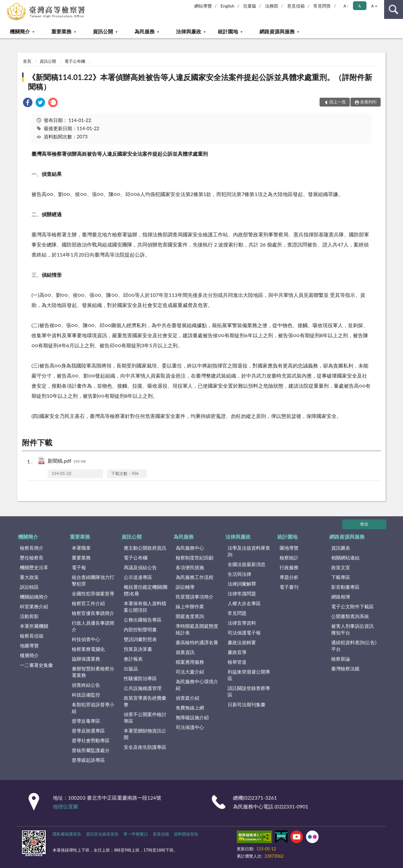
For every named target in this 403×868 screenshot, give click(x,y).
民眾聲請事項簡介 (195, 597)
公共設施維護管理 (143, 688)
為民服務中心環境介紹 (197, 685)
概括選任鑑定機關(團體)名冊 (146, 590)
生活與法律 (239, 574)
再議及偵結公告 (140, 567)
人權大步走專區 (244, 603)
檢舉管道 (237, 662)
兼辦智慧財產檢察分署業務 (93, 672)
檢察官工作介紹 (88, 603)
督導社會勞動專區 (91, 740)
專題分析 (289, 577)
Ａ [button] (360, 6)
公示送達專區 (138, 577)
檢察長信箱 (32, 636)
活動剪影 (29, 616)
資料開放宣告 (186, 834)
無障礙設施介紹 (192, 717)
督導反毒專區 (86, 721)
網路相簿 (341, 597)
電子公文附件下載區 (352, 606)
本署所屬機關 (34, 626)
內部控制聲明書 (140, 629)
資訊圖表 (341, 548)
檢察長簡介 (32, 548)
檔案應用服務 (190, 662)
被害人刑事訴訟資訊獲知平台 (352, 629)
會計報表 (133, 659)
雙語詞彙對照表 (140, 639)
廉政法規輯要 (242, 642)
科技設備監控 (86, 695)
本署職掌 (81, 548)
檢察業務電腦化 (88, 649)
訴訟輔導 (185, 587)
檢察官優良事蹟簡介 (93, 613)
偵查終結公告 (86, 685)
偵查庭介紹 (187, 698)
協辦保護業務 (86, 659)
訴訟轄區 (29, 587)
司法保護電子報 (244, 633)
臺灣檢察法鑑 (345, 668)
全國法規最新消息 (247, 564)
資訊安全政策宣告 (102, 834)
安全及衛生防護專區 (145, 747)
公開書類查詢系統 (350, 616)
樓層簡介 (29, 655)
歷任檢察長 (32, 558)
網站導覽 (203, 6)
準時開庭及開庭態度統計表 (197, 629)
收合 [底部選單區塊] (364, 524)
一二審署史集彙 (36, 665)
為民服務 (145, 31)
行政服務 (289, 567)
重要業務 (61, 31)
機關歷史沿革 (34, 567)
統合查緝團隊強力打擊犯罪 (93, 580)
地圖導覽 (29, 645)
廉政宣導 (237, 652)
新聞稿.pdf (67, 461)
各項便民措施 (190, 567)
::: (5, 5)
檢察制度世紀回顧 (195, 558)
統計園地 (228, 31)
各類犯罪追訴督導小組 (93, 708)
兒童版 (250, 6)
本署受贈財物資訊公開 (145, 734)
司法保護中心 (190, 727)
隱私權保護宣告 (67, 834)
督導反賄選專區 (88, 731)
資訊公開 (103, 31)
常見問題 (237, 613)
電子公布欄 (75, 61)
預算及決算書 (138, 649)
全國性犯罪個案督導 (93, 593)
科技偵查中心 (86, 639)
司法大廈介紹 (190, 672)
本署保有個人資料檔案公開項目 (145, 607)
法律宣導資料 (242, 623)
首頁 (27, 61)
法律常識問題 (242, 593)
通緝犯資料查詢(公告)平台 (354, 646)
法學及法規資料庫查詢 (249, 551)
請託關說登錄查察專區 (249, 691)
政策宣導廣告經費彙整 (145, 701)
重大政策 (29, 577)
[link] (28, 103)
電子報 (79, 567)
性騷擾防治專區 (140, 678)
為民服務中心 (190, 548)
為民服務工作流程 (195, 577)
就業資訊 (185, 652)
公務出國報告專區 (143, 620)
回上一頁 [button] (338, 102)
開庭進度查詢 (190, 616)
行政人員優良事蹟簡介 (93, 626)
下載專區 (341, 577)
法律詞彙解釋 (242, 584)
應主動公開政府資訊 (145, 548)
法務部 (272, 6)
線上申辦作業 (190, 606)
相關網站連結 (345, 558)
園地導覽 (289, 548)
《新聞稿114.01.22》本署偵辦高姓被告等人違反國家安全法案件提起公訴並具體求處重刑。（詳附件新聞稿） (200, 82)
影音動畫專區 (345, 587)
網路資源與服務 (277, 31)
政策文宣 (341, 567)
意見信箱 (296, 6)
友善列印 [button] (368, 102)
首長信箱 (161, 834)
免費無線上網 (190, 708)
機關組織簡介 (34, 597)
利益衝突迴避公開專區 (249, 675)
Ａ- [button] (346, 6)
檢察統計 (289, 558)
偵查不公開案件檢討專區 (145, 718)
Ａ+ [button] (374, 6)
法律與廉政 (189, 31)
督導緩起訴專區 (88, 760)
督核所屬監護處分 (91, 750)
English (228, 6)
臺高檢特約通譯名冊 (197, 642)
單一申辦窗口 (136, 834)
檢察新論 (341, 659)
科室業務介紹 (34, 606)
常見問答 (322, 6)
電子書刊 (289, 587)
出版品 (131, 668)
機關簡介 (20, 31)
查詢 (394, 9)
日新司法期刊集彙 (247, 704)
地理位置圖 (65, 806)
